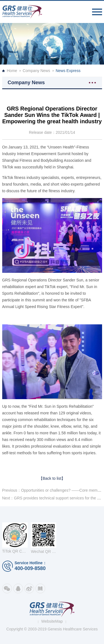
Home (12, 71)
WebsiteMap (52, 621)
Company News (36, 71)
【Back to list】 (52, 478)
